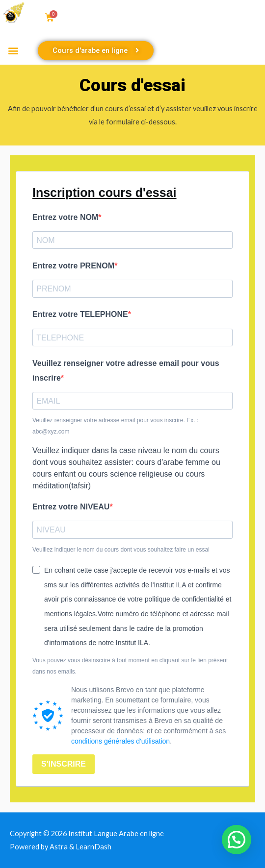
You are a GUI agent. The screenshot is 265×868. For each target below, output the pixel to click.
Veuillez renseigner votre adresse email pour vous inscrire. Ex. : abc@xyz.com (115, 426)
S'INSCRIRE (64, 764)
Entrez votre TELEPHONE (80, 314)
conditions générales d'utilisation (120, 741)
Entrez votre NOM (65, 217)
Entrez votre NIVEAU (71, 507)
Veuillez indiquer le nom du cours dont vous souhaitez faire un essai (121, 550)
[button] (13, 51)
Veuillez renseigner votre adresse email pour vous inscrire (126, 371)
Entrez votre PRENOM (73, 266)
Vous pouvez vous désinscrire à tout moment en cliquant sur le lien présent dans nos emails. (130, 666)
